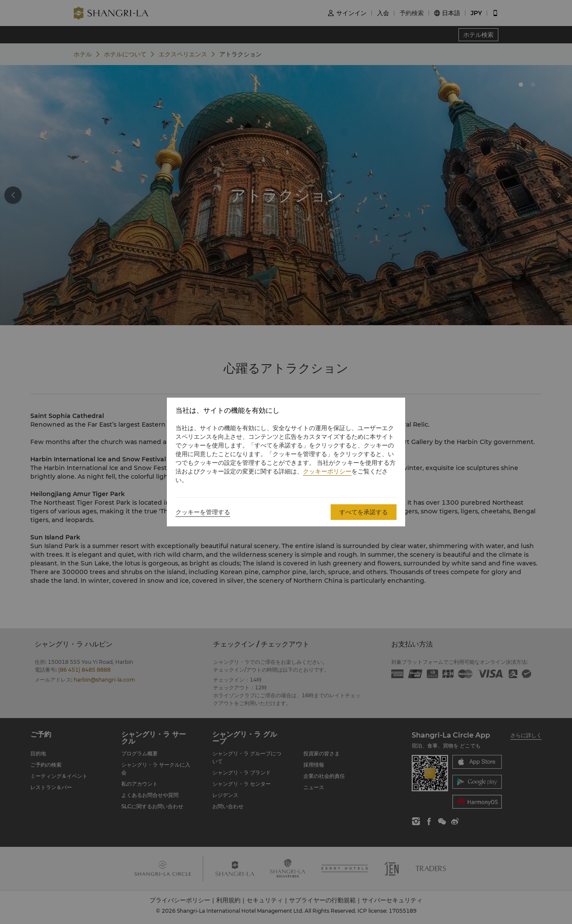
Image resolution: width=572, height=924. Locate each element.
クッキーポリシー (327, 471)
